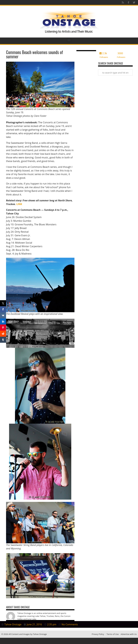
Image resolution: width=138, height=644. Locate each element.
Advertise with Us (129, 634)
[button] (69, 40)
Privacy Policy (98, 634)
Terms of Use (113, 634)
